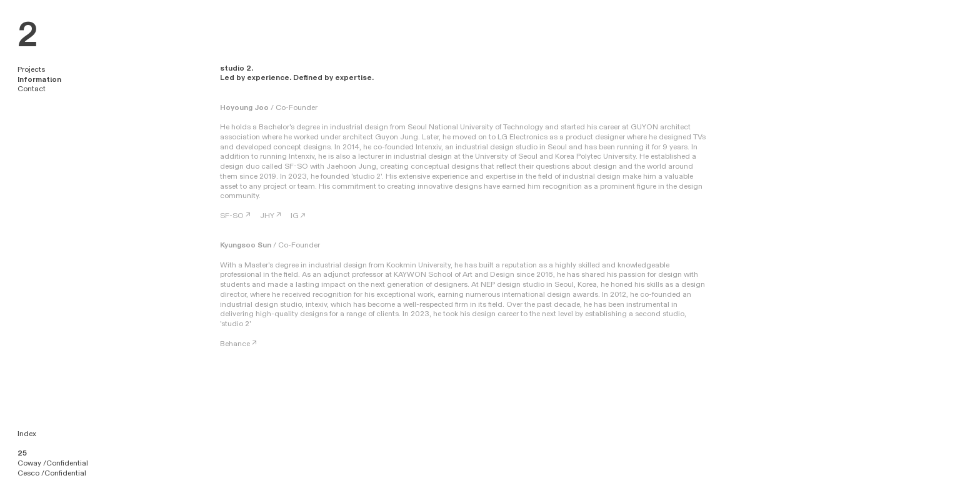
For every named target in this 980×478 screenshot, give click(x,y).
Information (39, 79)
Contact (32, 89)
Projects (31, 69)
